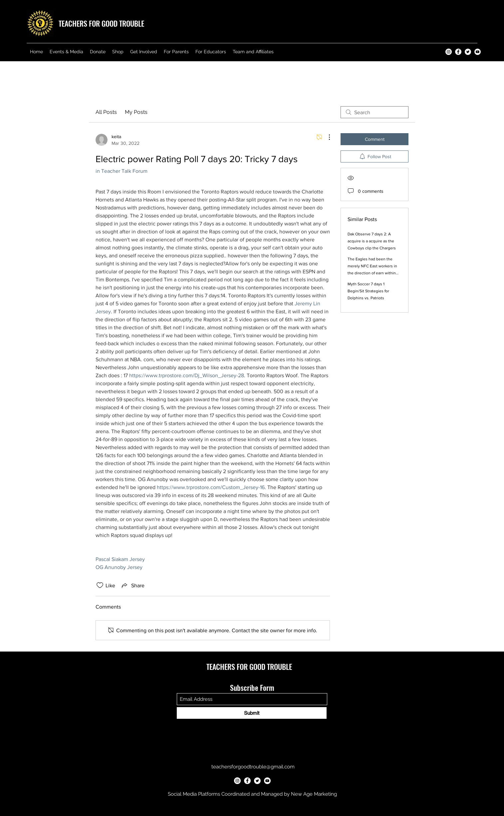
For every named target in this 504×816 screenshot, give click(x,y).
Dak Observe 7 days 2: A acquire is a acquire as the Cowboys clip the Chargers (372, 241)
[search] (375, 112)
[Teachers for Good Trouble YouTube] (478, 52)
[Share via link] (132, 585)
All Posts (106, 112)
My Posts (136, 112)
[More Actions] (326, 137)
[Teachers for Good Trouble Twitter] (468, 52)
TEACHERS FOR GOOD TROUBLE (101, 23)
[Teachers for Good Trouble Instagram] (449, 52)
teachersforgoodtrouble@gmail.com (253, 767)
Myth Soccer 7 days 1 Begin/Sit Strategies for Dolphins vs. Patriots (368, 291)
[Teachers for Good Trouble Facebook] (458, 52)
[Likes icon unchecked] (100, 585)
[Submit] (252, 713)
